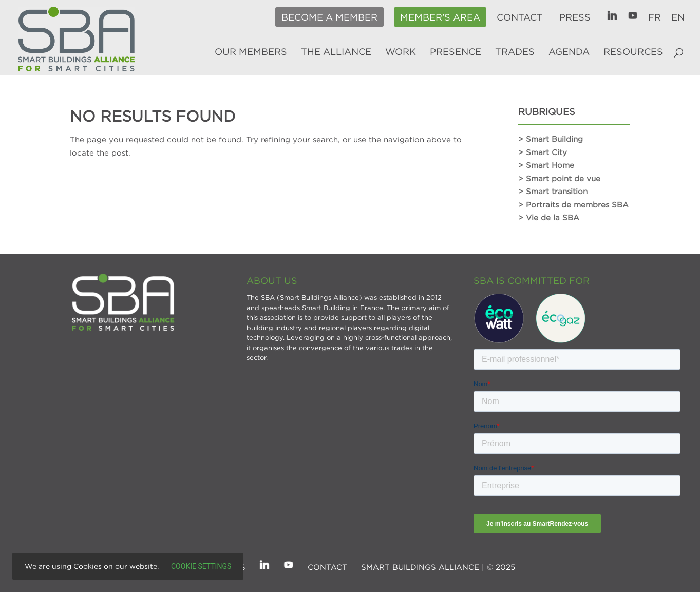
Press (575, 17)
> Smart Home (546, 165)
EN (678, 17)
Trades (515, 52)
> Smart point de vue (559, 178)
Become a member (329, 17)
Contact (520, 17)
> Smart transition (553, 191)
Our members (251, 52)
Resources (633, 52)
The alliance (336, 52)
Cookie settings (201, 566)
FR (655, 17)
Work (401, 52)
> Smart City (543, 152)
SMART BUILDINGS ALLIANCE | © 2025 (438, 567)
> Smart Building (551, 139)
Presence (456, 52)
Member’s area (440, 17)
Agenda (569, 52)
